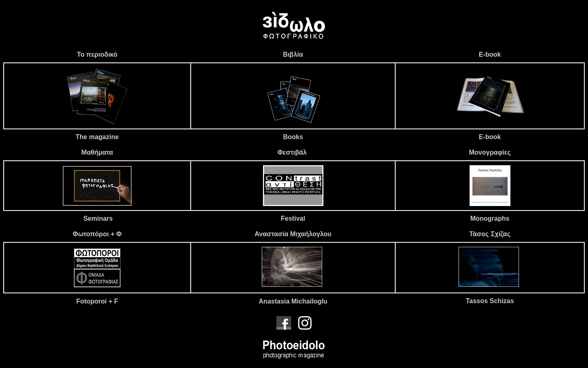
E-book (490, 54)
